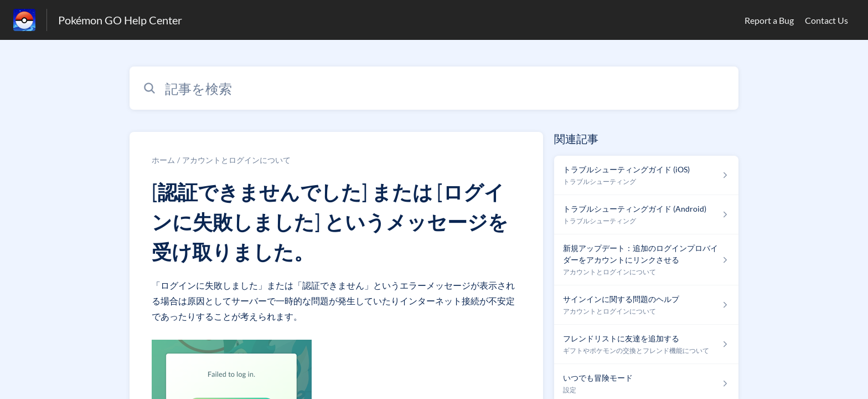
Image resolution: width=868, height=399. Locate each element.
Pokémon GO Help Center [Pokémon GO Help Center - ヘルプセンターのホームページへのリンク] (120, 20)
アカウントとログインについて (236, 160)
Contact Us (826, 20)
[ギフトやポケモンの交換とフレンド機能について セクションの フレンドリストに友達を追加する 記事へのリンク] (646, 344)
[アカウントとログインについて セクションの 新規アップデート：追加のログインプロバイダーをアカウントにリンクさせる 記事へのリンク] (646, 260)
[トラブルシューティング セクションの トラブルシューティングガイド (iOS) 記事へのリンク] (646, 175)
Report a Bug (769, 20)
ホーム (163, 160)
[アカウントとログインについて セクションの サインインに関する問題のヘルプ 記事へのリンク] (646, 305)
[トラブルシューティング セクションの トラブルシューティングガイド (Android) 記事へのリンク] (646, 215)
